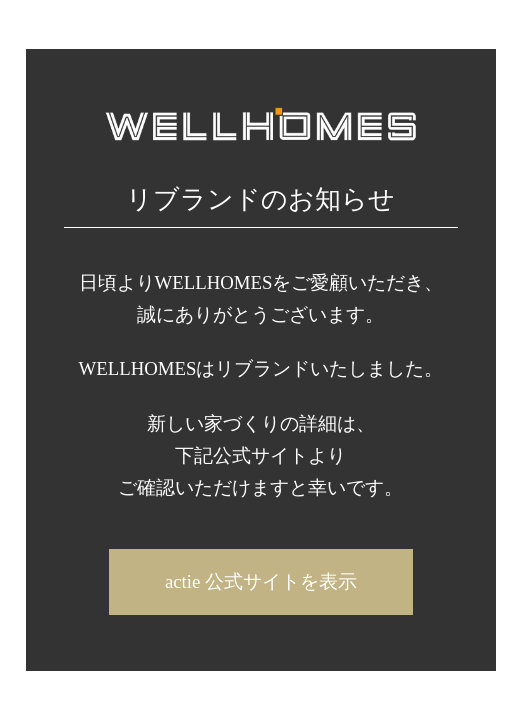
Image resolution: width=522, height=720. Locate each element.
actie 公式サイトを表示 (261, 581)
